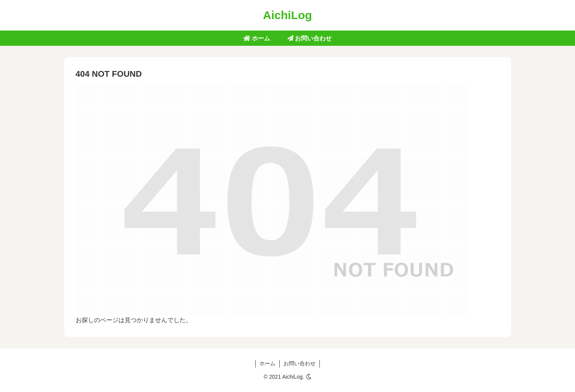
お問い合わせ (300, 363)
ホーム (267, 363)
